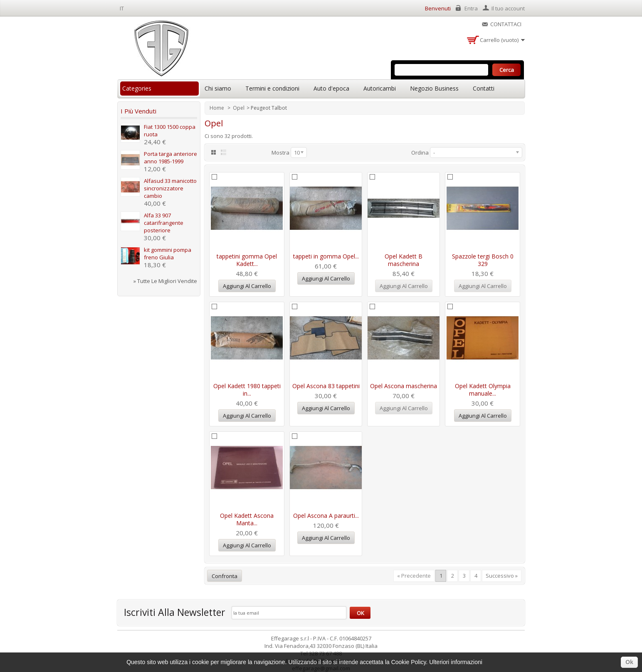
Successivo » (502, 576)
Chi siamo (218, 88)
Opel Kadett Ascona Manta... (247, 519)
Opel (239, 108)
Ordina (420, 153)
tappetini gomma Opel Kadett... (247, 260)
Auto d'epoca (331, 88)
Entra (471, 8)
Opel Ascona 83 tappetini (326, 386)
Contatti (484, 88)
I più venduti (138, 111)
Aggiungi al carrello (247, 286)
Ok (629, 662)
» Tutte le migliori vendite (165, 281)
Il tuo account (508, 8)
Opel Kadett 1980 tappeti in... (247, 390)
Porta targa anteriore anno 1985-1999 (170, 158)
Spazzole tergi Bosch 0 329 (483, 260)
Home (217, 108)
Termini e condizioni (272, 88)
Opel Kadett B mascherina (404, 260)
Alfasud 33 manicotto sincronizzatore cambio (170, 188)
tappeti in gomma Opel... (326, 256)
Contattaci (506, 24)
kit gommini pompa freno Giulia (168, 254)
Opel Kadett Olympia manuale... (483, 390)
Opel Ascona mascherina (404, 386)
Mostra (280, 153)
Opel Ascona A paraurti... (326, 516)
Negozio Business (434, 88)
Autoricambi (380, 88)
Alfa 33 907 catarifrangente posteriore (164, 223)
